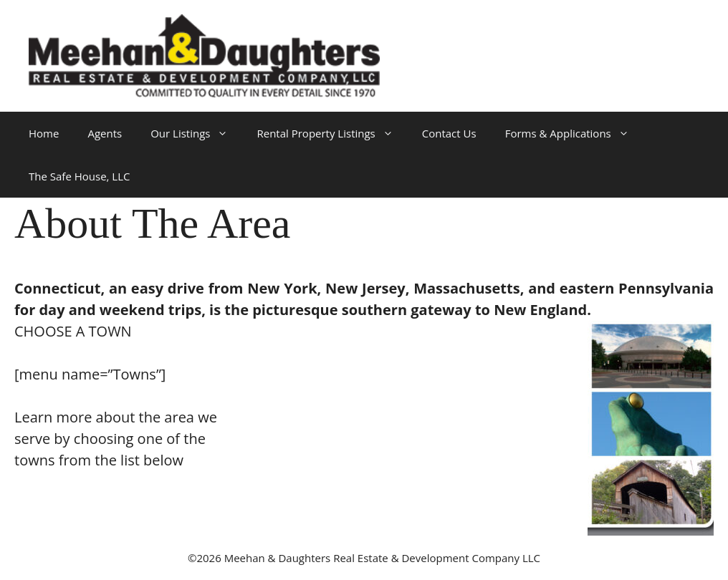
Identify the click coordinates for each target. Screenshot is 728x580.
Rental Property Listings (332, 133)
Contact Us (449, 133)
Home (44, 133)
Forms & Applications (574, 133)
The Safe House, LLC (79, 176)
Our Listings (196, 133)
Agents (105, 133)
